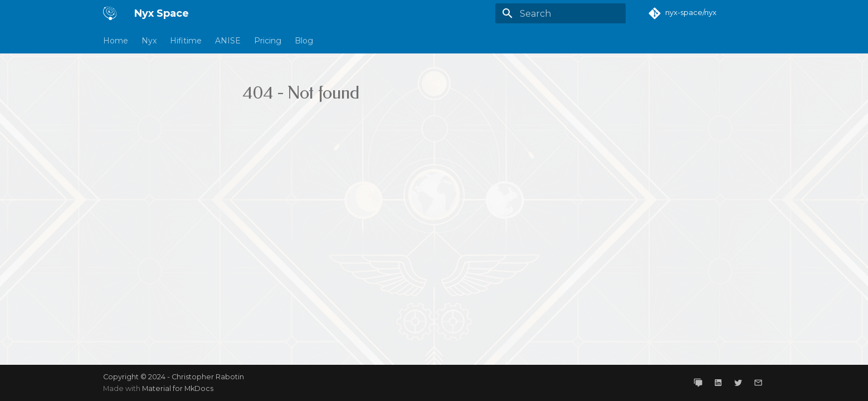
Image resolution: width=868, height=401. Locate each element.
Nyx (149, 41)
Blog (304, 41)
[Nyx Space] (110, 13)
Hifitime (186, 41)
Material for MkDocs (178, 388)
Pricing (268, 41)
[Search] (560, 13)
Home (116, 41)
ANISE (228, 41)
